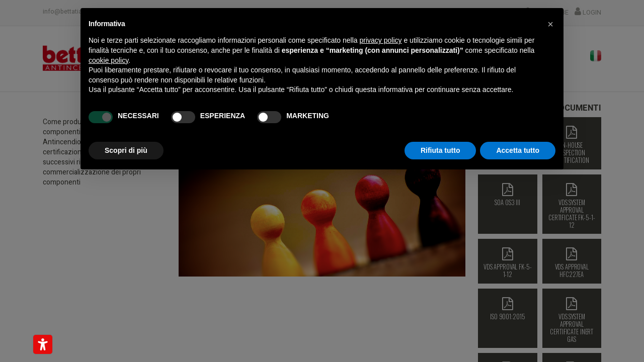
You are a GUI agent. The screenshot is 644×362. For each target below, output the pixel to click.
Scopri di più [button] (126, 150)
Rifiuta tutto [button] (440, 150)
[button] (550, 24)
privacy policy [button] (381, 40)
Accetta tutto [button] (518, 150)
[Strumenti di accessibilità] (43, 344)
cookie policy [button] (108, 60)
